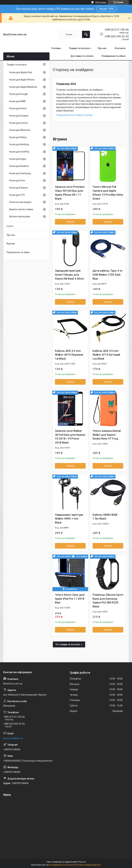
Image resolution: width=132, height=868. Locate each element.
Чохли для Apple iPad (20, 72)
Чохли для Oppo (18, 159)
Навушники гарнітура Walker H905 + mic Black (69, 519)
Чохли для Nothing (19, 144)
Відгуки (11, 244)
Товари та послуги (79, 48)
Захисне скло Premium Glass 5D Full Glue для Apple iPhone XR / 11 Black (70, 193)
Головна (56, 48)
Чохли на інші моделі (20, 202)
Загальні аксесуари (19, 216)
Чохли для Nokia (18, 137)
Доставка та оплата (82, 56)
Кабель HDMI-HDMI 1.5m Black (105, 517)
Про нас (102, 48)
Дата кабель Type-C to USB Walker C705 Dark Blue (107, 275)
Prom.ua (82, 862)
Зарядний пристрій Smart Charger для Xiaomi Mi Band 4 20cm (69, 275)
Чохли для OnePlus (19, 152)
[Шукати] (86, 34)
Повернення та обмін (114, 56)
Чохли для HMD (17, 101)
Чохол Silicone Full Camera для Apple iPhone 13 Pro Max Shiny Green (108, 193)
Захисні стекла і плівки (21, 209)
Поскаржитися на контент (62, 865)
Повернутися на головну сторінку (74, 115)
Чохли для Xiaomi (18, 188)
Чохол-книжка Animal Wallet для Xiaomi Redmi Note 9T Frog (107, 435)
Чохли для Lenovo (19, 123)
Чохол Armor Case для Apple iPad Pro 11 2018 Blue (70, 599)
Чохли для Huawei (19, 116)
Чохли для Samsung (20, 173)
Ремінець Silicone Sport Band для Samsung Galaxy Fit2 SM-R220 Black (108, 601)
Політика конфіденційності (88, 865)
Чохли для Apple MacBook (23, 87)
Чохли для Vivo (17, 180)
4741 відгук (101, 2)
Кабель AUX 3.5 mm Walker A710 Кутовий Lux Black (106, 355)
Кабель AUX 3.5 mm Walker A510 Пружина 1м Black (69, 355)
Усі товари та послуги (68, 644)
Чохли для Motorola (19, 130)
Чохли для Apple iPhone (22, 80)
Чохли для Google (18, 94)
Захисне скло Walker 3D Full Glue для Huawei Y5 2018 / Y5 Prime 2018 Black (70, 437)
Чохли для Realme (19, 166)
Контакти (120, 48)
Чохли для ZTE (17, 195)
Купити (70, 222)
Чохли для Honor (18, 108)
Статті (10, 226)
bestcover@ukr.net (13, 738)
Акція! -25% (107, 9)
